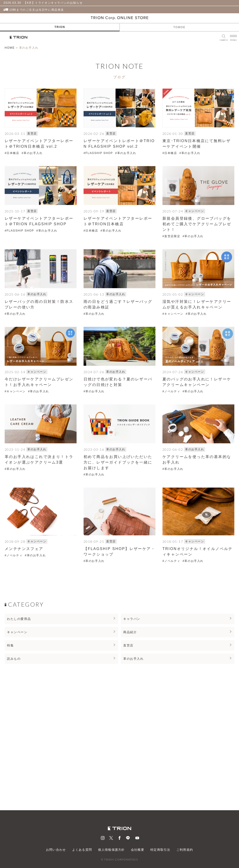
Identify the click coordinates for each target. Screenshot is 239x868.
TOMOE (179, 27)
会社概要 (138, 850)
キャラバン (132, 619)
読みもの (14, 659)
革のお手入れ (134, 659)
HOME (10, 48)
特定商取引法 (160, 850)
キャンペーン (17, 632)
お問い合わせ (56, 850)
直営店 (128, 645)
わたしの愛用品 (19, 619)
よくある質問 (82, 850)
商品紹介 (130, 632)
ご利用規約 (185, 850)
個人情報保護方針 (111, 850)
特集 (10, 645)
